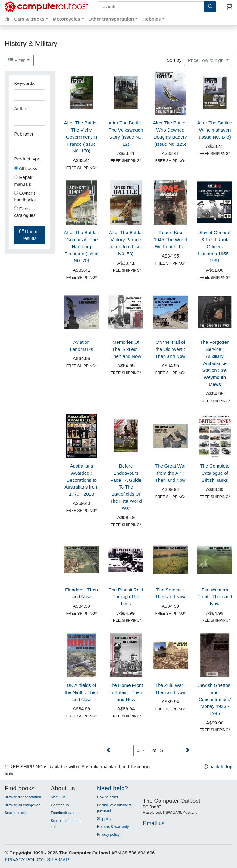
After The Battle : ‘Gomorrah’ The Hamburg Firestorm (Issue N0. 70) (81, 246)
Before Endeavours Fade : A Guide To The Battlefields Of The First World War (126, 487)
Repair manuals (23, 181)
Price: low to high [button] (206, 60)
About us (58, 797)
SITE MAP (58, 860)
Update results (30, 235)
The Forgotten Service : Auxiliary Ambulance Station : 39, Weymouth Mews (215, 363)
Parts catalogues (25, 212)
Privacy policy (108, 834)
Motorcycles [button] (67, 19)
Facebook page (64, 813)
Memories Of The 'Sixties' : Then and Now (126, 349)
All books (25, 168)
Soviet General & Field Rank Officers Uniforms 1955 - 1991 (215, 246)
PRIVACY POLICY (24, 860)
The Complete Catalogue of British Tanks (215, 473)
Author (21, 109)
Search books (16, 813)
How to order (108, 797)
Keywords (24, 83)
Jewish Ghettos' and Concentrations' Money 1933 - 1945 (215, 699)
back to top (218, 767)
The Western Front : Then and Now (215, 597)
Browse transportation (23, 797)
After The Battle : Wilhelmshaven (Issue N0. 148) (215, 130)
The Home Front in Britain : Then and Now (126, 692)
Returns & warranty (113, 827)
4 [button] (139, 750)
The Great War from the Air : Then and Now (170, 473)
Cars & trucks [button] (29, 19)
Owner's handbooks (25, 197)
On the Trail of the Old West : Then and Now (170, 349)
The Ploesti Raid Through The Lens (126, 597)
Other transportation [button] (111, 19)
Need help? (112, 788)
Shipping (104, 819)
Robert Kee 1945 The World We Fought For (170, 239)
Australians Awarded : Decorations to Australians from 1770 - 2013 (81, 480)
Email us (154, 823)
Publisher (24, 134)
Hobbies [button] (152, 19)
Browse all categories (23, 805)
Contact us (60, 805)
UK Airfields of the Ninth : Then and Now (81, 692)
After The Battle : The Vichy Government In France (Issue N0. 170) (81, 137)
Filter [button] (17, 60)
